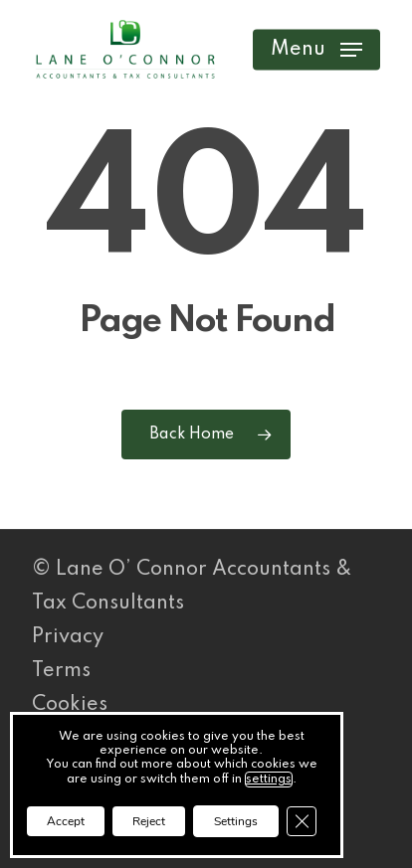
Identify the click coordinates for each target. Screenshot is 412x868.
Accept (66, 821)
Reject (149, 821)
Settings (236, 821)
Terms (61, 671)
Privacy (68, 637)
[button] (316, 50)
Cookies (70, 705)
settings (269, 780)
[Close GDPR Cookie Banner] (302, 821)
